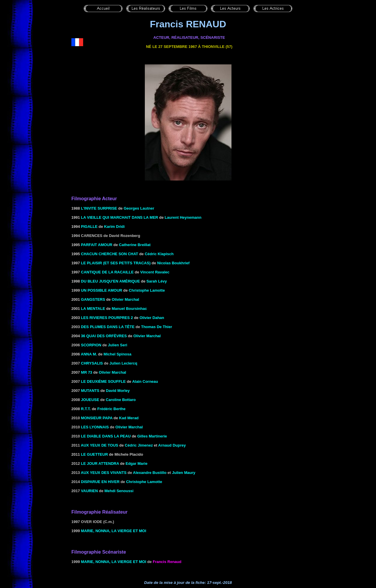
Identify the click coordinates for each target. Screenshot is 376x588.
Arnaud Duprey (172, 445)
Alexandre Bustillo (150, 473)
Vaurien (90, 491)
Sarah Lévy (156, 281)
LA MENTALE (93, 309)
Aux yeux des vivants (104, 473)
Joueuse (90, 400)
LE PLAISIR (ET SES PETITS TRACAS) (116, 263)
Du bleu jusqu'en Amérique (111, 281)
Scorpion (91, 345)
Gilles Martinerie (152, 436)
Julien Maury (184, 473)
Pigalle (89, 227)
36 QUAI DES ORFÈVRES (104, 336)
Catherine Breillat (135, 245)
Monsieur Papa (97, 418)
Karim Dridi (114, 227)
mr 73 (87, 372)
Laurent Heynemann (183, 217)
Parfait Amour (97, 245)
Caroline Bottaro (121, 400)
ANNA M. (89, 354)
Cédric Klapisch (159, 254)
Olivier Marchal (125, 299)
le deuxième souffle (103, 381)
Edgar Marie (136, 463)
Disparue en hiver (100, 482)
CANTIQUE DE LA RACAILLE (107, 272)
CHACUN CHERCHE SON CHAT (110, 254)
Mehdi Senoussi (119, 491)
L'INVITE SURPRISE (99, 208)
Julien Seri (117, 345)
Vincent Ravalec (155, 272)
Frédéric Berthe (111, 409)
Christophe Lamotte (147, 290)
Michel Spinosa (118, 354)
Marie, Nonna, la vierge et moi (114, 531)
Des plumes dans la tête (108, 327)
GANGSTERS (93, 299)
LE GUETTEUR (95, 454)
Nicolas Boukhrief (173, 263)
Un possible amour (102, 290)
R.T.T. (86, 409)
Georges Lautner (139, 208)
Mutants (90, 391)
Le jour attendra (100, 463)
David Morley (118, 391)
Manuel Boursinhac (129, 309)
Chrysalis (92, 363)
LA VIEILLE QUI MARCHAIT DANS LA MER (120, 217)
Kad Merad (129, 418)
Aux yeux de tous (99, 445)
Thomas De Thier (156, 327)
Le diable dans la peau (106, 436)
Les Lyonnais (95, 427)
